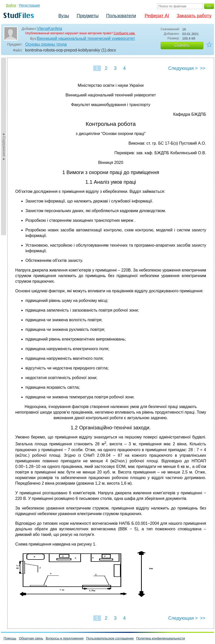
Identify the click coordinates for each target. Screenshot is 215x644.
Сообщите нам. (125, 33)
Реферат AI (157, 16)
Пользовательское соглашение (110, 638)
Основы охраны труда (46, 44)
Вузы (64, 16)
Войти (11, 5)
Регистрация (29, 5)
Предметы (88, 16)
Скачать (182, 45)
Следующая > (183, 68)
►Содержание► (4, 146)
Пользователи (121, 16)
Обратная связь (31, 638)
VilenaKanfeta (49, 29)
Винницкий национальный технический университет (86, 38)
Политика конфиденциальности (161, 638)
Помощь (10, 638)
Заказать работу (194, 16)
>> (203, 68)
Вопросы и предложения (65, 638)
